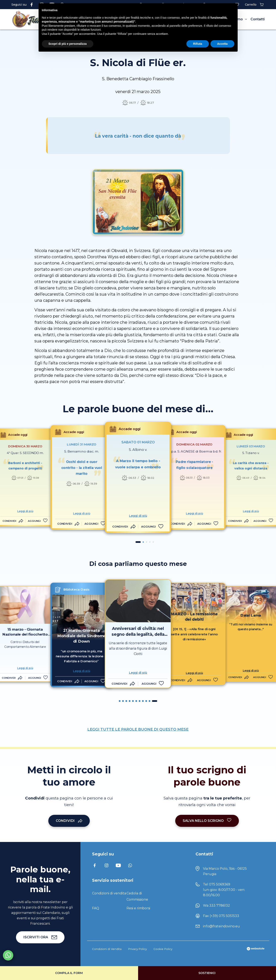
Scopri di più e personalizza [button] (68, 44)
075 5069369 (220, 884)
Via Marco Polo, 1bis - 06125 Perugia (225, 871)
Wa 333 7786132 (216, 905)
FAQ (96, 908)
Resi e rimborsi (138, 908)
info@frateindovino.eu (221, 926)
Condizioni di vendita (109, 893)
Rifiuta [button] (198, 44)
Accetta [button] (222, 44)
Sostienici (207, 973)
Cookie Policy (163, 949)
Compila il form (69, 973)
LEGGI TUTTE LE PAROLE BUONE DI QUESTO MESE (138, 729)
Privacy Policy (137, 949)
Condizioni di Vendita (107, 949)
